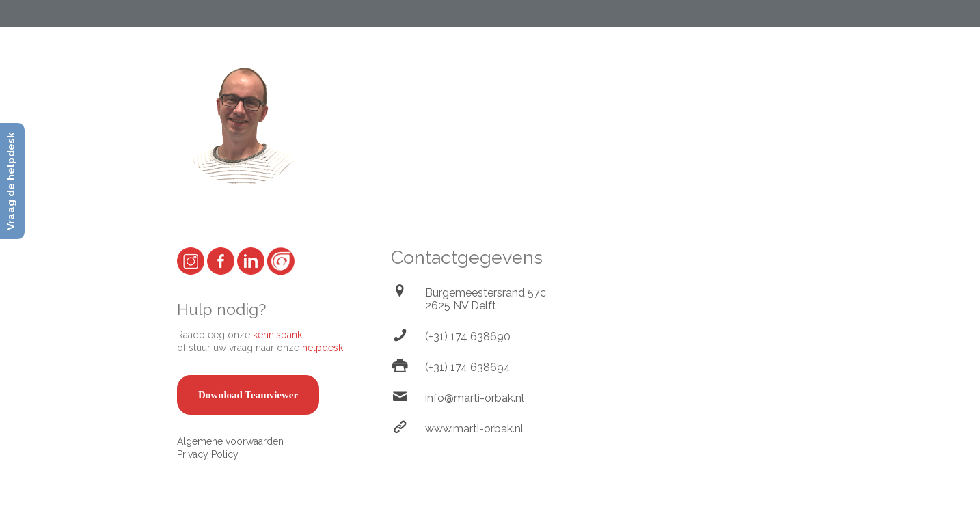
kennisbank (277, 335)
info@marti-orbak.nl (475, 398)
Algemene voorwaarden (230, 441)
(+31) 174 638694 (468, 367)
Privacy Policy (208, 454)
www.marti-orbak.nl (474, 429)
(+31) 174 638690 (468, 336)
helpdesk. (324, 348)
